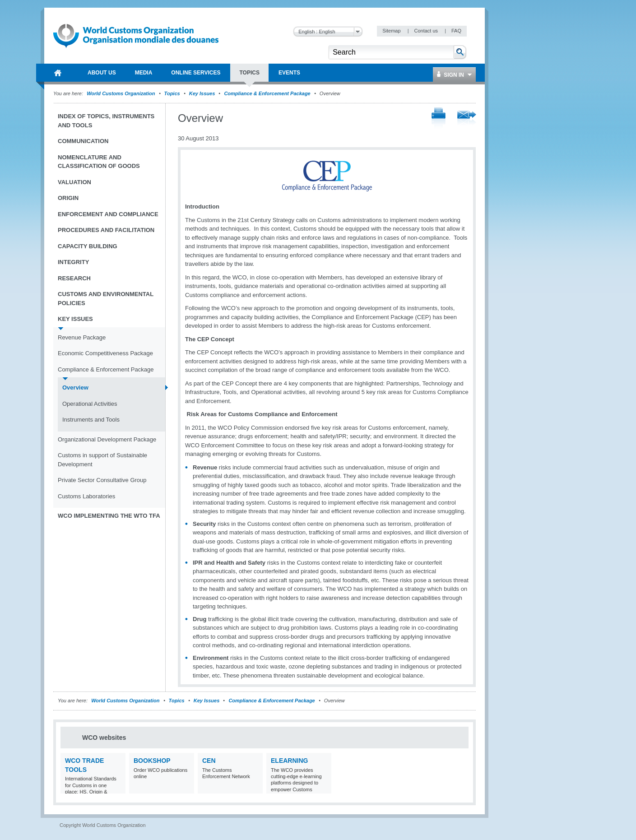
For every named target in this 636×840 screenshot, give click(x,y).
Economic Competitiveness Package (105, 353)
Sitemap (392, 31)
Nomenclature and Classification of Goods (99, 162)
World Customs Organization (121, 93)
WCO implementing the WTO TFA (109, 516)
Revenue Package (82, 337)
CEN (209, 761)
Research (74, 278)
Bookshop (152, 761)
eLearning (289, 761)
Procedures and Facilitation (106, 230)
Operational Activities (90, 404)
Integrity (73, 262)
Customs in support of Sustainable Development (102, 460)
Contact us (427, 31)
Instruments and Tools (91, 420)
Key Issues (202, 93)
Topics (172, 93)
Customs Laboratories (86, 496)
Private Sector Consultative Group (102, 480)
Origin (68, 198)
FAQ (456, 31)
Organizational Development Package (107, 439)
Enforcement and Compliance (108, 214)
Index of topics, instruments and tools (106, 121)
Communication (83, 141)
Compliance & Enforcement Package (267, 93)
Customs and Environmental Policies (106, 299)
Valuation (74, 182)
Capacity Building (88, 246)
